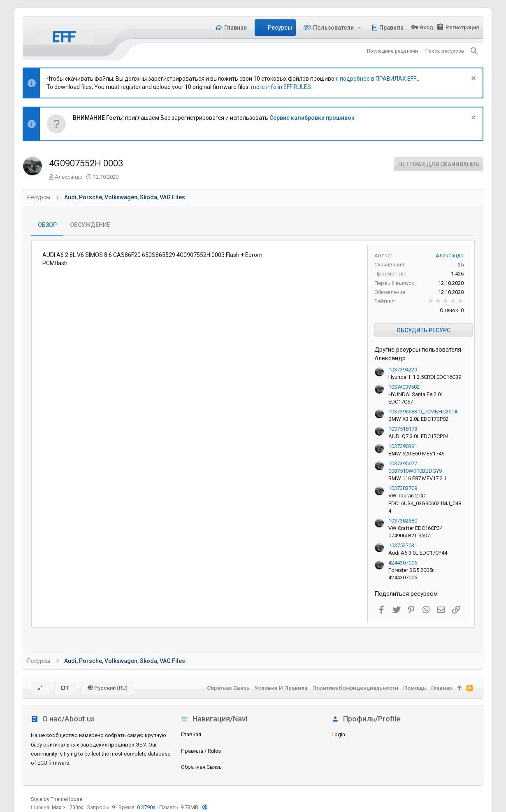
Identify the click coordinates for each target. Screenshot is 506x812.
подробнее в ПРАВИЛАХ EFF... (379, 79)
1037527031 (403, 545)
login (338, 734)
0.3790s (146, 807)
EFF (65, 688)
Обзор (47, 225)
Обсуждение (90, 225)
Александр (69, 177)
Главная (191, 734)
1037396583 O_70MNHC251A (423, 412)
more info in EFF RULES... (283, 87)
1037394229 (403, 370)
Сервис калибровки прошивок (312, 118)
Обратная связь (201, 767)
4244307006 (403, 563)
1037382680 (403, 521)
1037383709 (403, 488)
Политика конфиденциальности (355, 688)
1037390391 (403, 446)
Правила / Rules (201, 751)
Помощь (415, 688)
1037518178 (403, 429)
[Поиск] (474, 51)
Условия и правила (281, 688)
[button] (359, 28)
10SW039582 (404, 387)
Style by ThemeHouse (57, 799)
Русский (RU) (108, 688)
